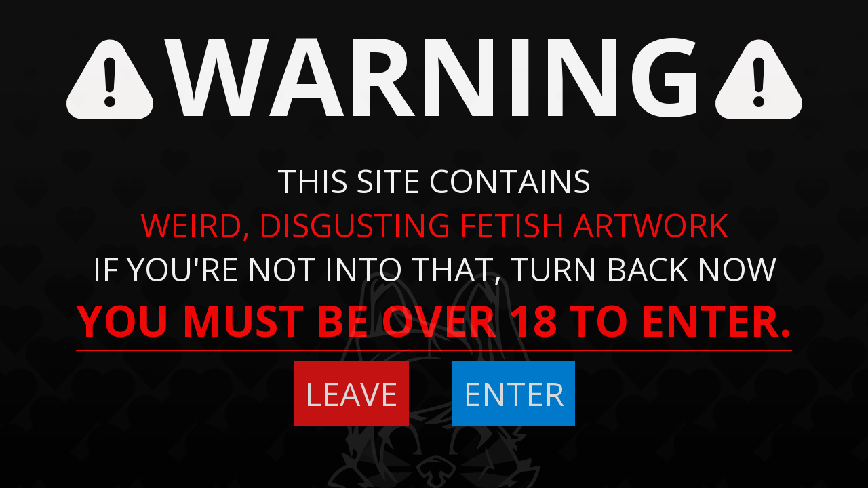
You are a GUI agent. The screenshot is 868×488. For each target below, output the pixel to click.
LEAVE (351, 393)
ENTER (514, 393)
